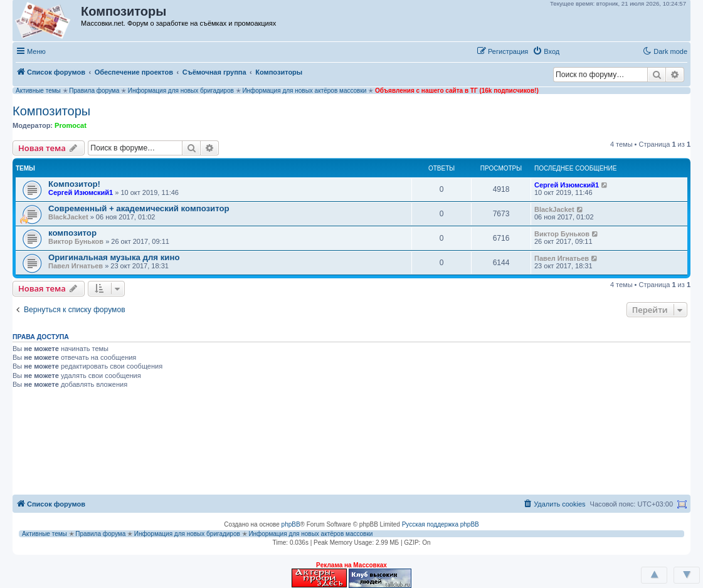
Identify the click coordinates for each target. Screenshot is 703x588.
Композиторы (51, 111)
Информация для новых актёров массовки (304, 91)
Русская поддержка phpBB (441, 524)
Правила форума (94, 91)
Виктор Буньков (76, 241)
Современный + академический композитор (139, 208)
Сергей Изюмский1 (81, 192)
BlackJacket (68, 217)
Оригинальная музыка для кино (114, 257)
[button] (577, 51)
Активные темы (38, 91)
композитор (72, 233)
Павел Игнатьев (76, 266)
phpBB (291, 524)
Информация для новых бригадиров (181, 91)
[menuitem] (546, 51)
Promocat (71, 125)
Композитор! (74, 184)
